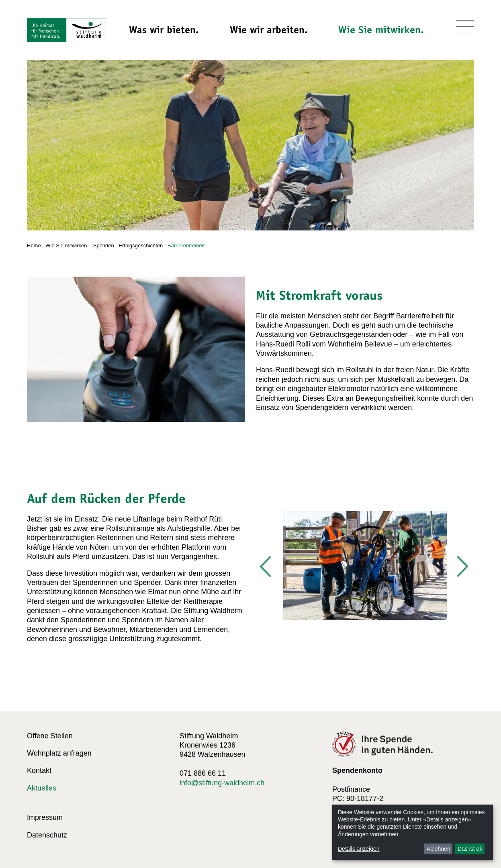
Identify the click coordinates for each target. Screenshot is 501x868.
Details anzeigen (359, 849)
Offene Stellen (50, 736)
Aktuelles (42, 788)
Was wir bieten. (164, 30)
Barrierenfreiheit (186, 246)
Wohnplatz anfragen (59, 753)
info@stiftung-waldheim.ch (222, 783)
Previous (266, 567)
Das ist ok (470, 849)
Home (34, 246)
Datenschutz (47, 835)
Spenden (104, 246)
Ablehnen (439, 849)
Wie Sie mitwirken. (381, 30)
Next (462, 567)
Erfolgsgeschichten (141, 246)
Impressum (45, 817)
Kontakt (39, 770)
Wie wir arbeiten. (269, 30)
